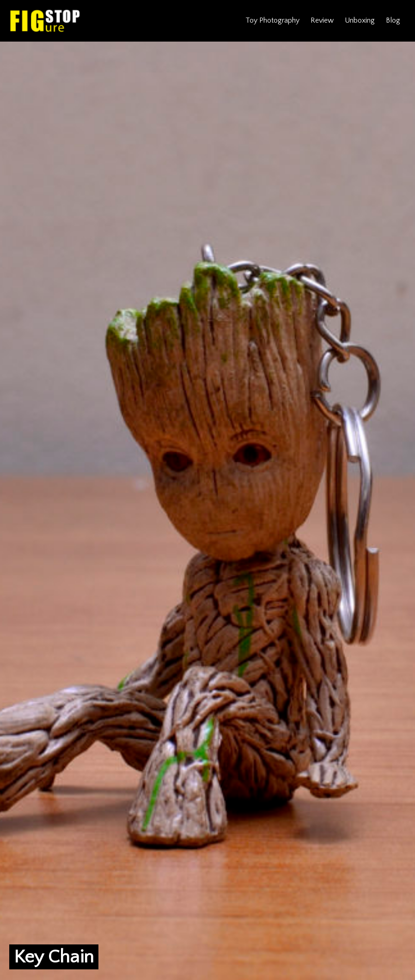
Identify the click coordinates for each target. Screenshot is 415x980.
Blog (393, 20)
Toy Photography (272, 20)
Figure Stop (45, 21)
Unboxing (360, 20)
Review (322, 20)
